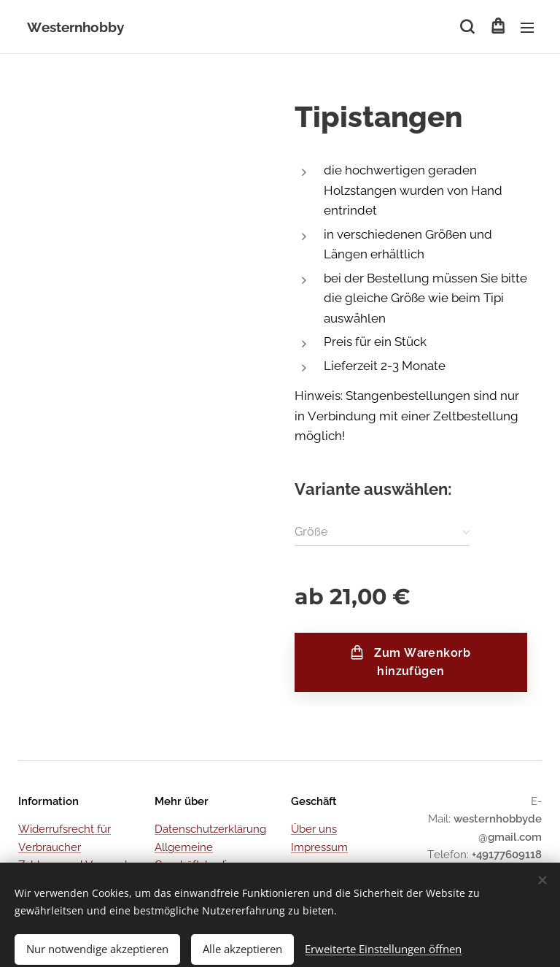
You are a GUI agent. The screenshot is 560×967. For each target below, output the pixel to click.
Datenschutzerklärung (210, 829)
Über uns (314, 829)
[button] (467, 27)
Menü (527, 28)
